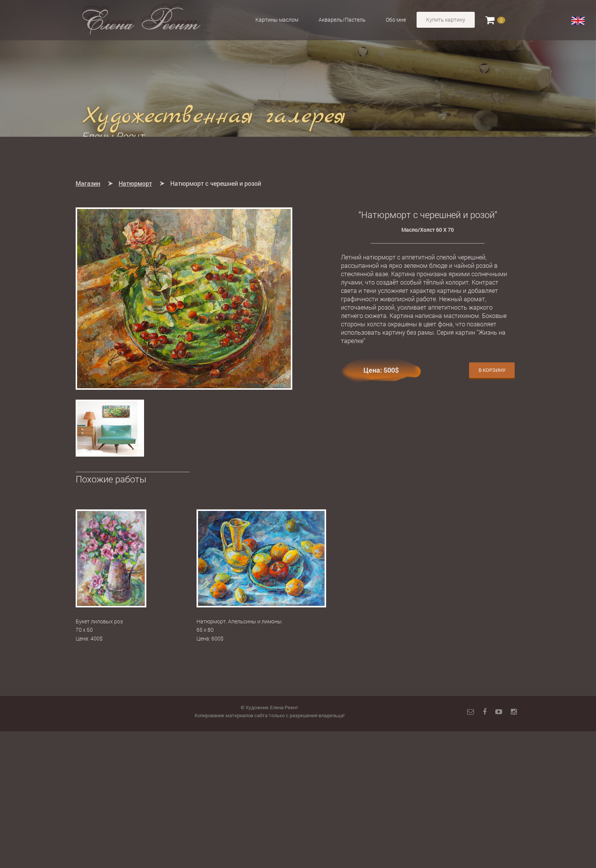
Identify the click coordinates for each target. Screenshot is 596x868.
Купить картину (446, 20)
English (578, 21)
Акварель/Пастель (342, 20)
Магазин (88, 320)
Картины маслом (277, 20)
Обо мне (396, 20)
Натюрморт (135, 320)
